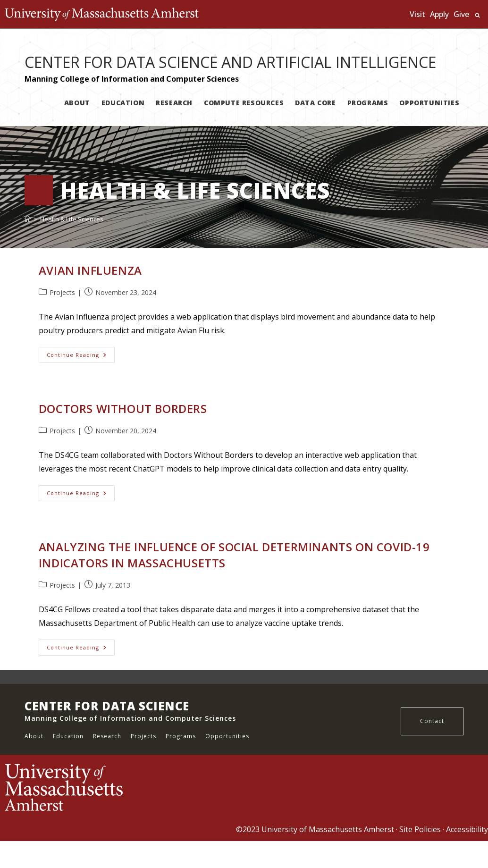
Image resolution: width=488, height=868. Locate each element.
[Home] (28, 219)
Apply (439, 14)
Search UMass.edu (477, 15)
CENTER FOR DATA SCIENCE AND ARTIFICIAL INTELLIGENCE (230, 62)
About (34, 736)
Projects (62, 292)
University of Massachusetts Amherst (328, 829)
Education (68, 736)
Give (461, 14)
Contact (432, 721)
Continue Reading (81, 357)
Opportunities (227, 736)
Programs (181, 736)
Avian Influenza (90, 270)
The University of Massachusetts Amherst (102, 14)
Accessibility (467, 829)
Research (107, 736)
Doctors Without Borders (123, 409)
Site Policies (420, 829)
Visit (417, 14)
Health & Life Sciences (72, 219)
